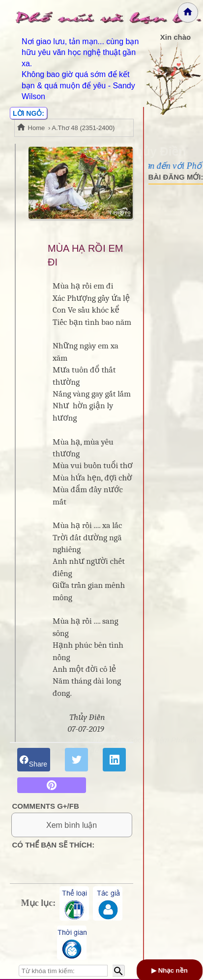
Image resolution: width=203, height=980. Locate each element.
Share (33, 759)
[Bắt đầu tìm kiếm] (119, 971)
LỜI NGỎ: (29, 113)
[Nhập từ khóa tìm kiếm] (63, 971)
